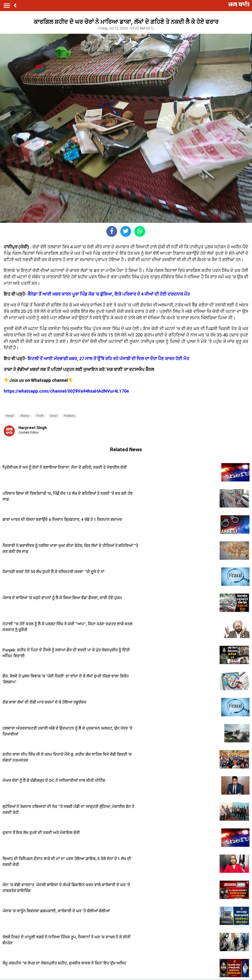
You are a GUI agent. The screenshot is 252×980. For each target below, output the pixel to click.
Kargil (10, 416)
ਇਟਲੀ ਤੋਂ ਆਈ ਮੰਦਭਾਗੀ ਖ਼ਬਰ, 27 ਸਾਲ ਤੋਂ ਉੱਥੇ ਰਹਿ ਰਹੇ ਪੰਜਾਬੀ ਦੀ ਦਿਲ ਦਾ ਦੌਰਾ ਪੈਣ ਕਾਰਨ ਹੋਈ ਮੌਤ (108, 359)
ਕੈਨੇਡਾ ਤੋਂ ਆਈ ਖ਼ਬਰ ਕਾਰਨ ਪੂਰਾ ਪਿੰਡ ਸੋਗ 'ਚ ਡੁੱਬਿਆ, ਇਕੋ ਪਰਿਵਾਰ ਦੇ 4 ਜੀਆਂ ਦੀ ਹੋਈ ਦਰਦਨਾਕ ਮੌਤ (109, 294)
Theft (40, 416)
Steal (54, 416)
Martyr (25, 416)
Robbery (69, 416)
